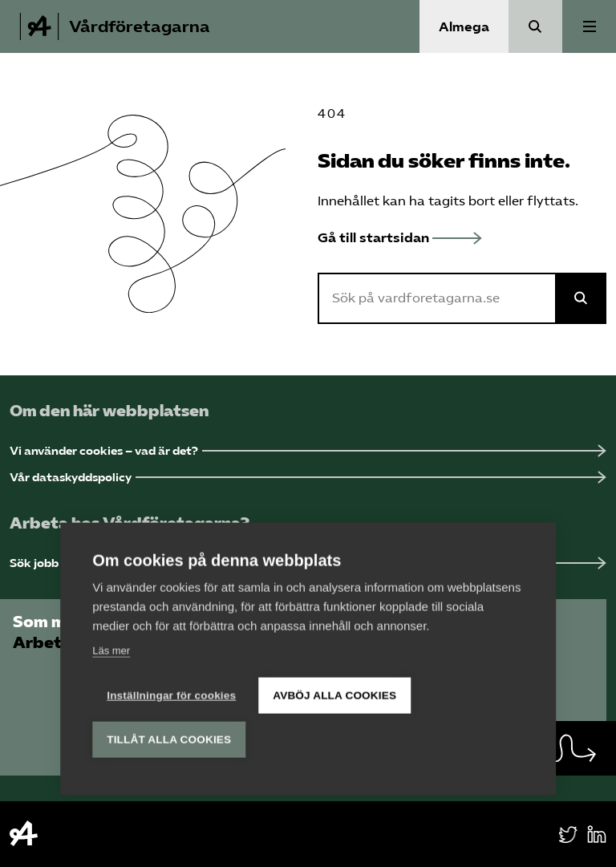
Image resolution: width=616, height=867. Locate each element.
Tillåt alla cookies (169, 737)
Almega (464, 27)
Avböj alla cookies (334, 693)
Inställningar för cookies (171, 693)
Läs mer (111, 648)
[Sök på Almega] (581, 298)
